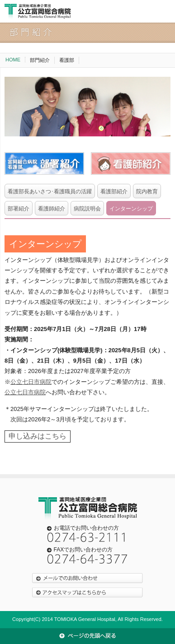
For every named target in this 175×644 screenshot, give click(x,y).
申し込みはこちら (38, 436)
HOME (13, 60)
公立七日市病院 (31, 382)
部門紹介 (40, 60)
